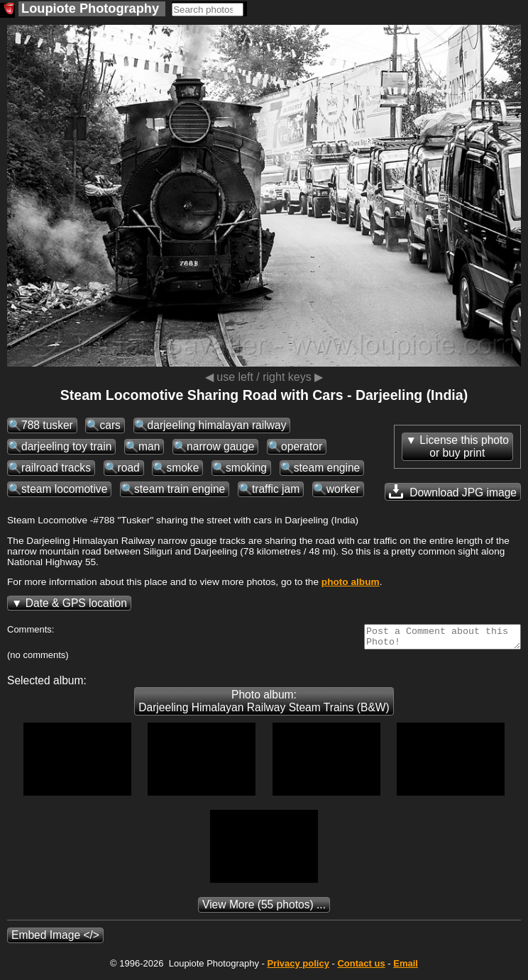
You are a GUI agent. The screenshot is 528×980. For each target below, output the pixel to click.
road (129, 468)
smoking (246, 468)
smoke (182, 468)
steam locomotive (64, 489)
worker (343, 489)
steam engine (327, 468)
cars (110, 425)
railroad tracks (56, 468)
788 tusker (47, 425)
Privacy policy (298, 968)
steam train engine (180, 489)
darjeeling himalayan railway (217, 425)
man (149, 446)
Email (406, 968)
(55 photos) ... (264, 909)
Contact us (361, 968)
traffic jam (276, 489)
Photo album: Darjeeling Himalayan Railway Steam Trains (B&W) (264, 705)
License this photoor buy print (464, 446)
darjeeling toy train (66, 446)
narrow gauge (220, 446)
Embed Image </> (55, 939)
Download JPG (453, 491)
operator (302, 446)
